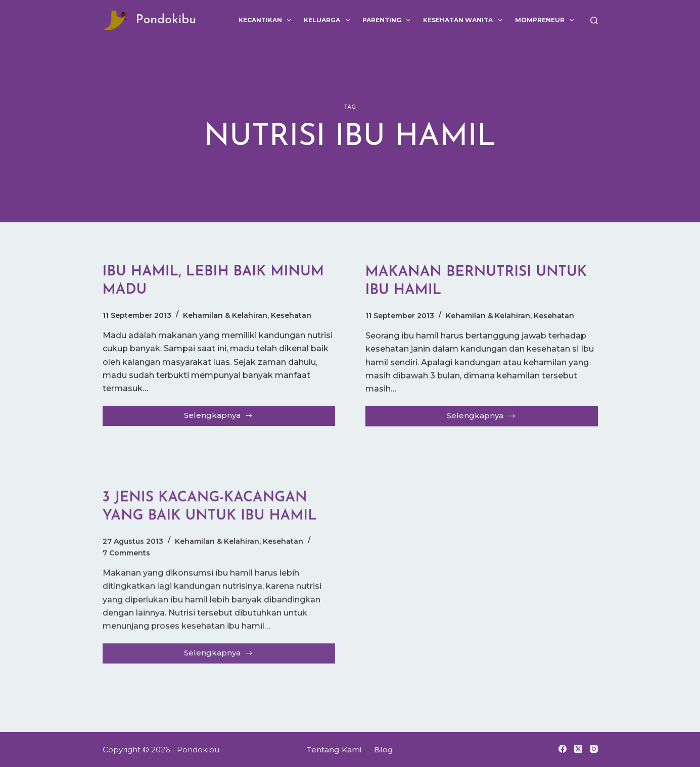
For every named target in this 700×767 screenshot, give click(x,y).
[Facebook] (563, 749)
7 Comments (126, 562)
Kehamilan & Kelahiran (225, 316)
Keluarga (329, 20)
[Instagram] (594, 749)
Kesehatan (291, 316)
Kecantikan (267, 20)
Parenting (388, 20)
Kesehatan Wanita (464, 20)
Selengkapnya (219, 418)
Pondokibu (166, 20)
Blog (384, 750)
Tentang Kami (334, 750)
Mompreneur (546, 20)
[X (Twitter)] (578, 749)
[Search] (594, 20)
